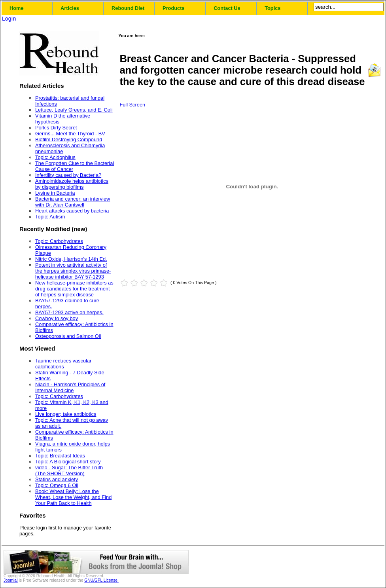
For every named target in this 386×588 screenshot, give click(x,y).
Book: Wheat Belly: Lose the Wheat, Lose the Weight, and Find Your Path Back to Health (73, 497)
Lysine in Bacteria (55, 193)
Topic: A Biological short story (68, 462)
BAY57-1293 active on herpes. (69, 312)
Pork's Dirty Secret (56, 128)
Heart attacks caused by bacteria (72, 211)
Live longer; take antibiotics (66, 414)
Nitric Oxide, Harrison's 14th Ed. (71, 259)
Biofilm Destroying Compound (69, 139)
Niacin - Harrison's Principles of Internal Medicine (70, 387)
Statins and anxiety (57, 479)
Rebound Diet (128, 8)
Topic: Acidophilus (55, 157)
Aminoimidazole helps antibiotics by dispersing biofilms (72, 184)
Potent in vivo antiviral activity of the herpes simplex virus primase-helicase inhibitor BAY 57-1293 (73, 271)
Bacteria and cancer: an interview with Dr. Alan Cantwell (73, 202)
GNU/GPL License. (101, 580)
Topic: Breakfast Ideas (60, 456)
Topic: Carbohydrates (59, 241)
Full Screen (132, 105)
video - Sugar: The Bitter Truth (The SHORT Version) (69, 470)
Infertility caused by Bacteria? (68, 175)
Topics (272, 8)
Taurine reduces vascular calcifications (63, 364)
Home (17, 8)
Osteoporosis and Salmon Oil (68, 336)
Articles (70, 8)
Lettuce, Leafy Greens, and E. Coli (74, 110)
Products (173, 8)
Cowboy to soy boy (57, 318)
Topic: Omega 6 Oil (57, 485)
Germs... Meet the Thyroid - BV (70, 134)
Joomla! (11, 580)
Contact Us (227, 8)
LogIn (9, 19)
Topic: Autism (50, 217)
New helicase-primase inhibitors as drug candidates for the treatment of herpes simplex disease (74, 289)
